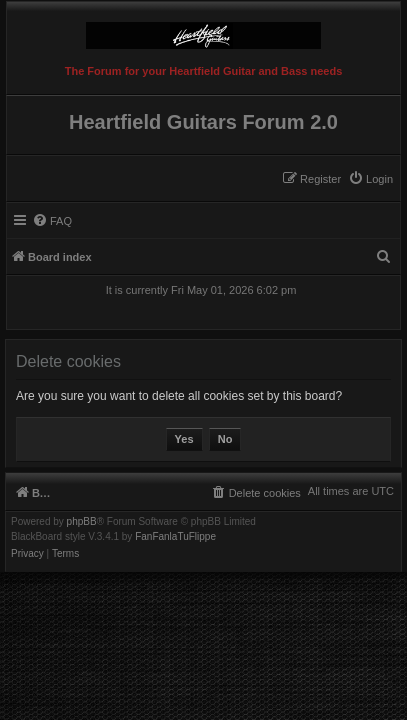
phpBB (82, 522)
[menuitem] (370, 179)
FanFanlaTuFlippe (175, 537)
